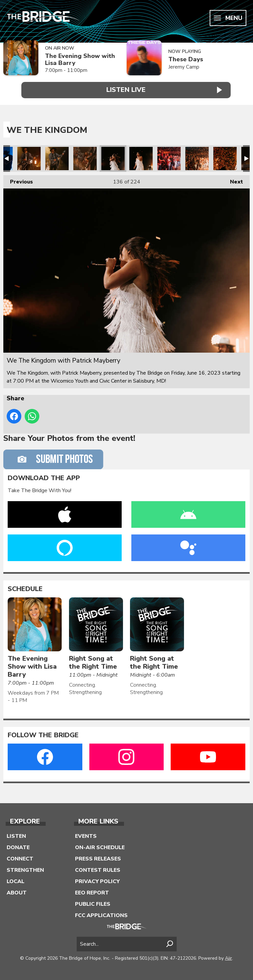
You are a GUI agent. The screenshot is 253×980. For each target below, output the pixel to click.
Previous (18, 179)
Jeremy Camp (184, 67)
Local (15, 880)
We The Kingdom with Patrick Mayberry (29, 157)
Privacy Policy (97, 880)
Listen (16, 834)
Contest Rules (98, 868)
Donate (18, 846)
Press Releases (98, 857)
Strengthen (25, 868)
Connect (20, 857)
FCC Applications (101, 914)
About (17, 891)
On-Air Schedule (100, 846)
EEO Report (92, 891)
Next (233, 179)
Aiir (228, 957)
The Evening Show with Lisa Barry (80, 59)
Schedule (25, 587)
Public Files (93, 902)
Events (86, 834)
